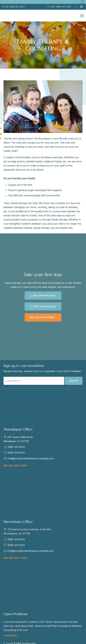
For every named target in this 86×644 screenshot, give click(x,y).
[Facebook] (77, 7)
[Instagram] (81, 7)
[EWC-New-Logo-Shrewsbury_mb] (9, 16)
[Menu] (82, 16)
